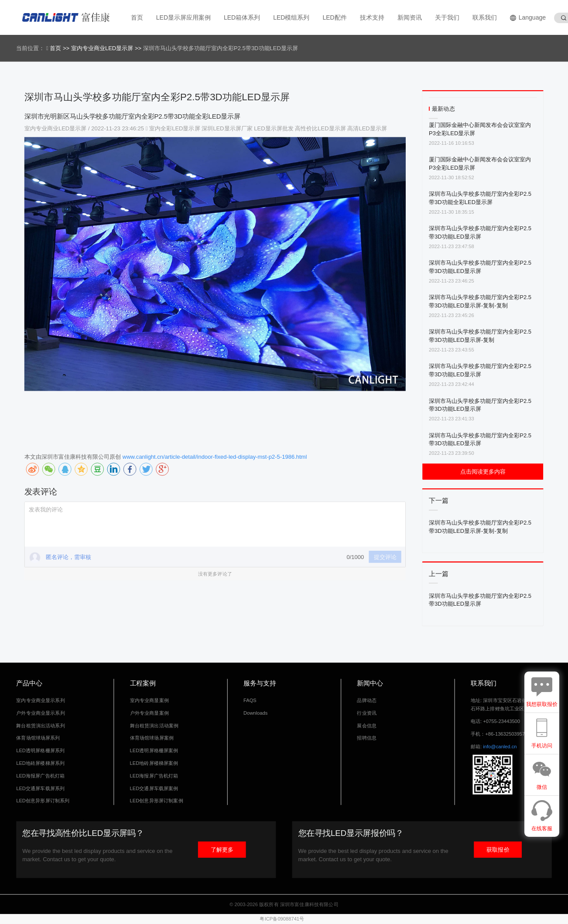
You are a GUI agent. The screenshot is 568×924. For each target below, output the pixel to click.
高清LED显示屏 (367, 128)
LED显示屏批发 (274, 128)
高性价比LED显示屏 (320, 128)
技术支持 (372, 17)
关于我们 (447, 17)
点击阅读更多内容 (483, 472)
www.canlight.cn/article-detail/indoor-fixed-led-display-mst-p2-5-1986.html (215, 457)
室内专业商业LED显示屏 (56, 128)
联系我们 (485, 17)
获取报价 (498, 850)
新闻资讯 (410, 17)
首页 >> (60, 48)
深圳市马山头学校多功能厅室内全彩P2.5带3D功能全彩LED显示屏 (480, 198)
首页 (137, 17)
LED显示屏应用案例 (183, 17)
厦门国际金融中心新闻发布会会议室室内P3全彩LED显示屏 (480, 129)
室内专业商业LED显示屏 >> (107, 48)
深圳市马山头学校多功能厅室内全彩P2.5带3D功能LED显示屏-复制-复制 (480, 301)
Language (528, 18)
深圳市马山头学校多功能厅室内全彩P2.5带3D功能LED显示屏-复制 (480, 336)
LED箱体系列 (242, 17)
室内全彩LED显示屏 (175, 128)
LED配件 (334, 17)
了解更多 (222, 850)
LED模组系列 (291, 17)
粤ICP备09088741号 (282, 919)
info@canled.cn (500, 747)
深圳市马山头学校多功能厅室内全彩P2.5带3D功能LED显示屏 (480, 232)
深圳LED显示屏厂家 (227, 128)
